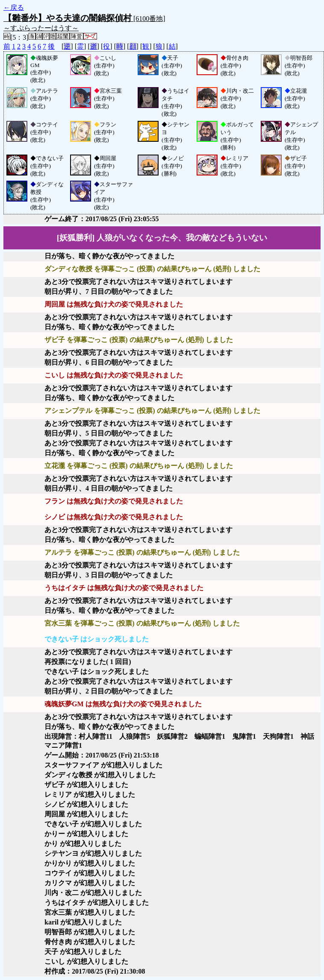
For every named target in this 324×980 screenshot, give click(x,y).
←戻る (14, 7)
